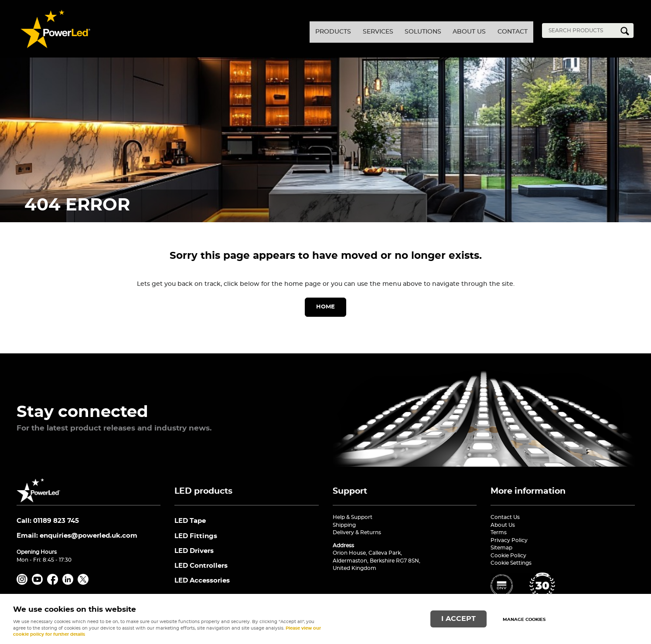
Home (325, 307)
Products (277, 31)
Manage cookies (529, 617)
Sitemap (501, 548)
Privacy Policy (509, 540)
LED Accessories (202, 587)
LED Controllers (201, 571)
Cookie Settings (511, 563)
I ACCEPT (458, 616)
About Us (450, 31)
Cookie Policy (508, 556)
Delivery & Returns (357, 532)
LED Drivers (194, 554)
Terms (499, 532)
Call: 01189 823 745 (48, 522)
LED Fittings (196, 538)
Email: (77, 538)
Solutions (391, 31)
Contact (506, 31)
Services (334, 31)
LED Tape (190, 522)
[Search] (581, 31)
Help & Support (353, 517)
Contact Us (505, 517)
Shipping (344, 525)
